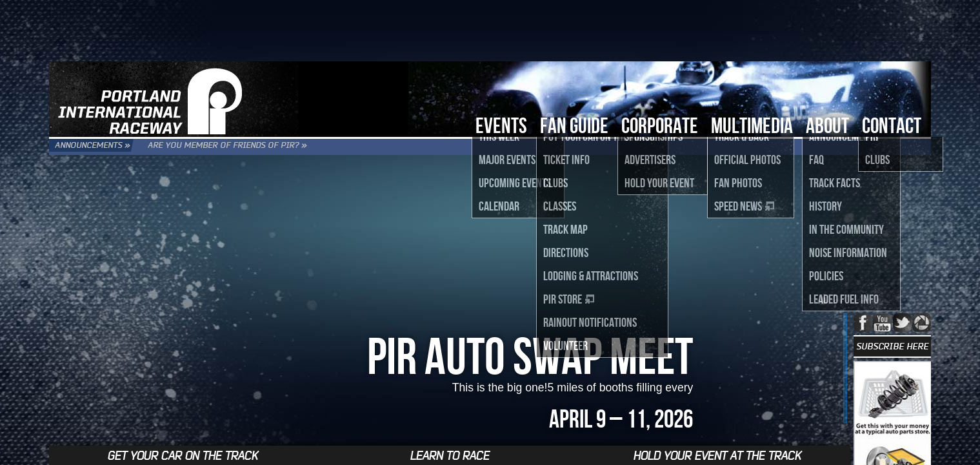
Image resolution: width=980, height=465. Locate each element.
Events (501, 125)
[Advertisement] (490, 29)
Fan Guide (574, 125)
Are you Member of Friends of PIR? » (282, 147)
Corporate (660, 125)
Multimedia (752, 125)
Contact (892, 125)
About (827, 125)
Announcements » (108, 147)
